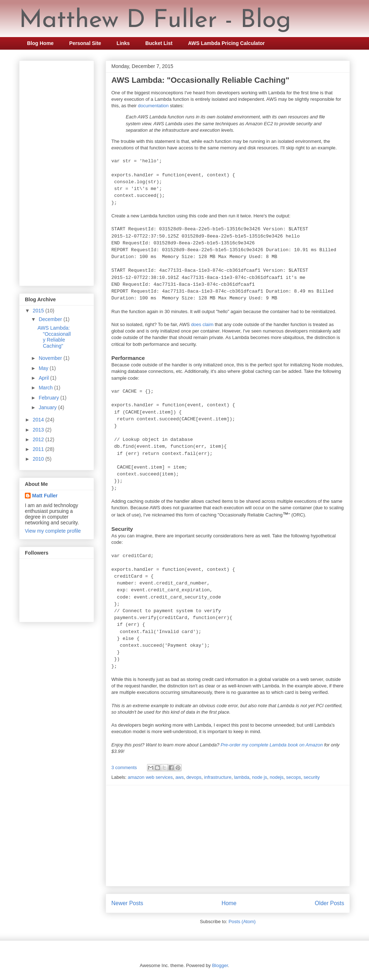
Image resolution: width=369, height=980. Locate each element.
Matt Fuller (45, 496)
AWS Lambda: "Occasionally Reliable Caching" (200, 80)
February (49, 398)
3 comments (124, 767)
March (46, 388)
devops (194, 777)
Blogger (220, 965)
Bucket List (159, 43)
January (48, 407)
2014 (39, 420)
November (51, 358)
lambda (242, 777)
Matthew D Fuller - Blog (155, 21)
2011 (39, 449)
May (44, 368)
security (312, 777)
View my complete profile (53, 531)
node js (259, 777)
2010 (39, 459)
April (44, 378)
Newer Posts (127, 903)
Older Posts (330, 903)
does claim (202, 324)
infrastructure (218, 777)
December (51, 319)
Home (229, 903)
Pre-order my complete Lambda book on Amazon (272, 745)
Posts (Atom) (242, 922)
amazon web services (150, 777)
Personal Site (85, 43)
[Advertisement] (228, 836)
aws (180, 777)
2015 (39, 311)
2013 (39, 430)
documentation (153, 106)
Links (123, 43)
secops (294, 777)
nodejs (276, 777)
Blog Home (40, 43)
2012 (39, 439)
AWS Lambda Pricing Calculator (226, 43)
